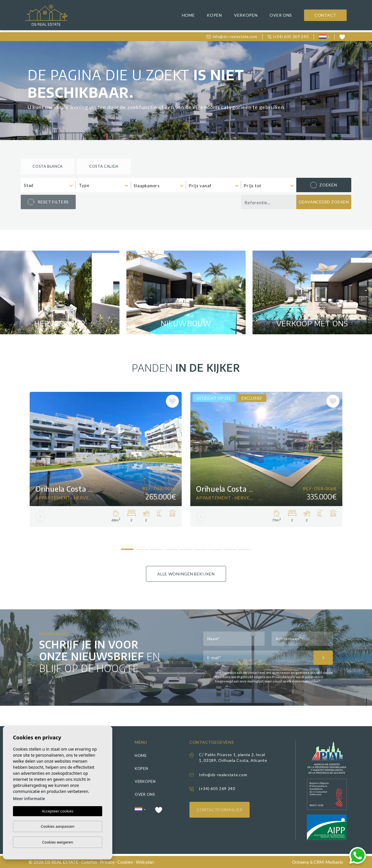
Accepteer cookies (58, 811)
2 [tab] (142, 547)
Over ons (281, 15)
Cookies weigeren (58, 842)
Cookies (125, 862)
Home (188, 15)
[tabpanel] (106, 459)
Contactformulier (220, 810)
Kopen (214, 15)
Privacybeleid (283, 677)
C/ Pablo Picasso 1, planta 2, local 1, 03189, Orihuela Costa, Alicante (233, 757)
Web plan (145, 862)
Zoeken (324, 185)
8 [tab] (230, 547)
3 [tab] (157, 547)
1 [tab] (127, 547)
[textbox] (50, 185)
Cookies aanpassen (58, 826)
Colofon (89, 862)
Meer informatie (29, 799)
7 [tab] (216, 547)
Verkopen (246, 15)
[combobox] (48, 185)
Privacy (107, 862)
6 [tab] (201, 547)
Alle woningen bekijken (186, 574)
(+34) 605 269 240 (288, 37)
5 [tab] (186, 547)
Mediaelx (334, 862)
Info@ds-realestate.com (232, 37)
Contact (325, 15)
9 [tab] (245, 547)
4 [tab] (171, 547)
